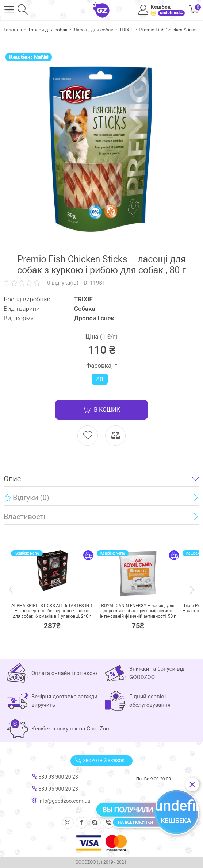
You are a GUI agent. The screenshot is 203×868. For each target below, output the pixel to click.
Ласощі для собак (93, 30)
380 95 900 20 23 (55, 789)
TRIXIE (127, 30)
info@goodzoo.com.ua (61, 801)
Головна (13, 30)
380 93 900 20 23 (55, 777)
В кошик (101, 410)
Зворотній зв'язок (100, 761)
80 (99, 379)
